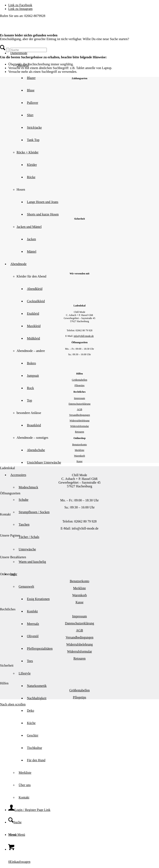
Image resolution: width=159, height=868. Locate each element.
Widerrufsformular (79, 426)
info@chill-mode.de (84, 336)
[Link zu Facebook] (20, 5)
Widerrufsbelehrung (79, 421)
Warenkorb (79, 456)
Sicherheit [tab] (7, 665)
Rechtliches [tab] (8, 609)
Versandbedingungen (80, 415)
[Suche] (15, 822)
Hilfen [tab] (4, 683)
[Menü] (17, 835)
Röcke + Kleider (28, 152)
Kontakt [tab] (5, 514)
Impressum (79, 398)
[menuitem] (88, 717)
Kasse (80, 461)
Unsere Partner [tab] (10, 535)
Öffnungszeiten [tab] (10, 493)
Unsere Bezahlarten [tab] (13, 557)
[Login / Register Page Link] (29, 810)
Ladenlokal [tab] (7, 468)
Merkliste (79, 450)
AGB (79, 409)
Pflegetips (79, 385)
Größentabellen (79, 380)
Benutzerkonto (80, 445)
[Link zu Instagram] (20, 9)
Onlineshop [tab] (8, 574)
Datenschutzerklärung (79, 404)
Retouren (79, 432)
